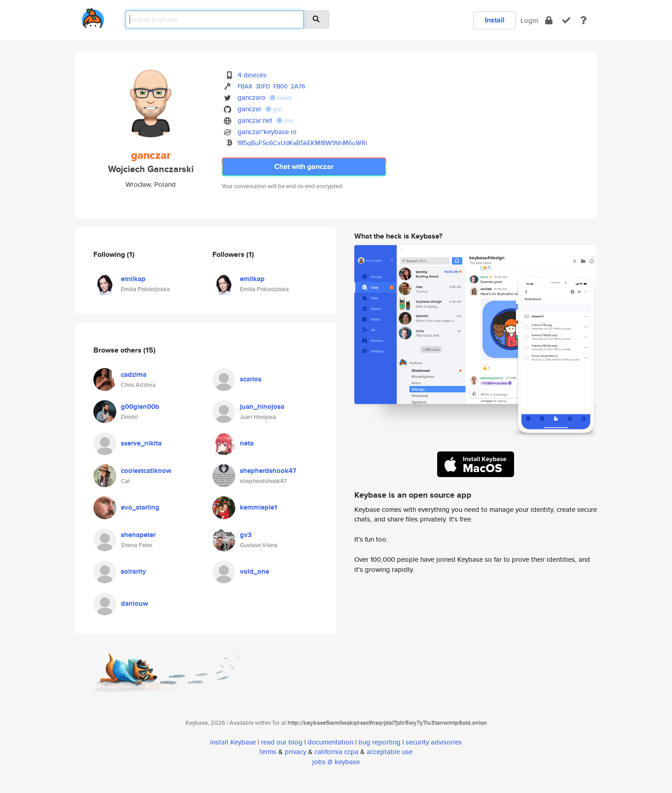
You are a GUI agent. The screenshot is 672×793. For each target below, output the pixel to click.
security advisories (434, 742)
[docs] (584, 20)
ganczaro (252, 97)
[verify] (566, 20)
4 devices (252, 75)
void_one (255, 571)
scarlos (251, 379)
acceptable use (390, 752)
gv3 (246, 535)
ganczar (249, 109)
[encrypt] (549, 20)
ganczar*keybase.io (267, 132)
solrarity (133, 571)
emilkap (133, 279)
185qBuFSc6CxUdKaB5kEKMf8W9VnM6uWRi (302, 143)
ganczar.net (255, 120)
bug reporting (379, 742)
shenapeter (138, 535)
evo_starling (140, 507)
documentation (331, 742)
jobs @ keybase (336, 762)
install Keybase (233, 742)
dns (285, 121)
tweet (281, 98)
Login (529, 20)
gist (274, 109)
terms (268, 752)
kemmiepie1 (258, 507)
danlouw (135, 603)
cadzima (134, 375)
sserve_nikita (141, 443)
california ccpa (336, 752)
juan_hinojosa (262, 407)
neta (247, 443)
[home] (93, 16)
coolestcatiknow (146, 471)
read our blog (282, 742)
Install (495, 20)
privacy (295, 752)
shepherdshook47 (268, 471)
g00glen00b (140, 407)
